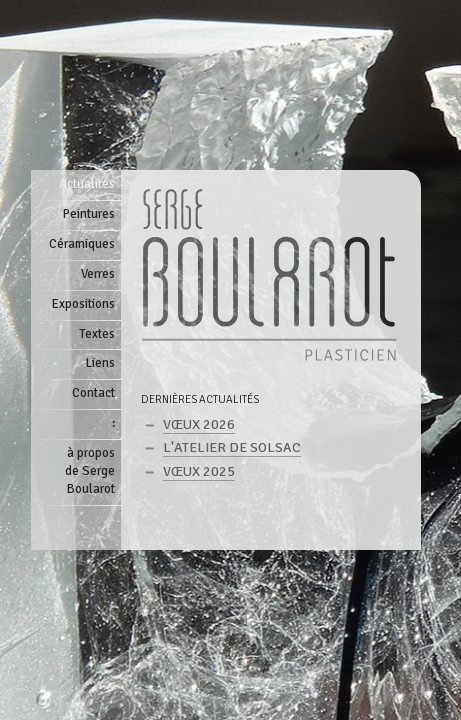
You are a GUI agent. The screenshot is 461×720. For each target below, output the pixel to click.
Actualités (87, 184)
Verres (98, 274)
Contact (93, 393)
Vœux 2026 (199, 424)
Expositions (83, 304)
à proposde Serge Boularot (90, 471)
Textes (97, 334)
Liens (100, 363)
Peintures (89, 214)
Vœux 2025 (199, 471)
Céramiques (82, 244)
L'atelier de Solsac (232, 447)
